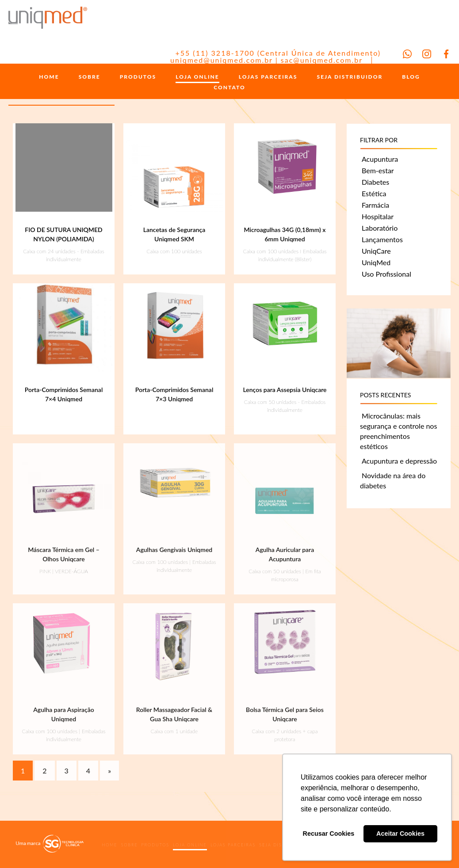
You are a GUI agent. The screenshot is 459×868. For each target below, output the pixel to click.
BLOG (411, 77)
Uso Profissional (386, 274)
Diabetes (375, 182)
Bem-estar (378, 170)
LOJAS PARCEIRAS (268, 77)
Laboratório (380, 228)
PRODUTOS (138, 77)
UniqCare (376, 251)
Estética (374, 193)
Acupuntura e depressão (399, 461)
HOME (49, 77)
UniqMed (376, 262)
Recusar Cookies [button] (329, 834)
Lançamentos (382, 239)
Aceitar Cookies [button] (400, 834)
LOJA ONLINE (197, 77)
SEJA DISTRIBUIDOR (350, 77)
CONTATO (229, 88)
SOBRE (90, 77)
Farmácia (375, 205)
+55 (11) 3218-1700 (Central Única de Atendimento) (278, 53)
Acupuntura (380, 159)
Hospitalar (378, 216)
